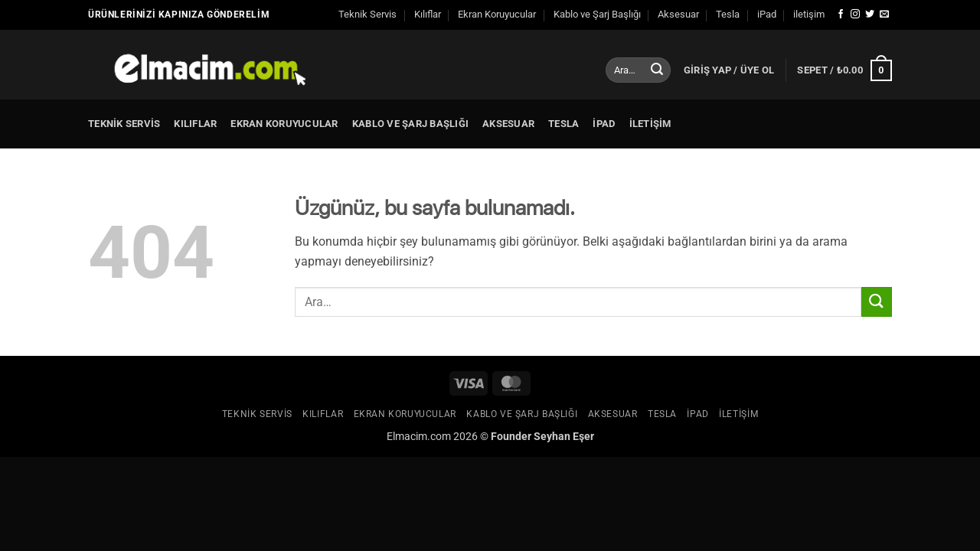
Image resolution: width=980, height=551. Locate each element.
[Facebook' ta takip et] (841, 15)
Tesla (728, 14)
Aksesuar (678, 14)
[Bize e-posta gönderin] (884, 15)
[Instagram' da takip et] (855, 15)
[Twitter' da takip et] (870, 15)
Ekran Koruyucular (497, 14)
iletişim (809, 14)
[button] (729, 70)
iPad (767, 14)
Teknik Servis (367, 14)
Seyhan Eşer (564, 437)
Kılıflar (428, 14)
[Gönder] (657, 70)
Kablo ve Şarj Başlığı (597, 14)
